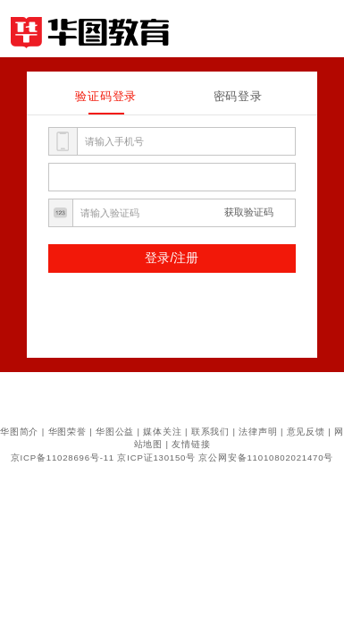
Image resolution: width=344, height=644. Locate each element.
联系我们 (210, 432)
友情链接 (191, 444)
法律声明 (258, 432)
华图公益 (115, 432)
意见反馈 (306, 432)
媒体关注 (162, 432)
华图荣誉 (67, 432)
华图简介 (19, 432)
